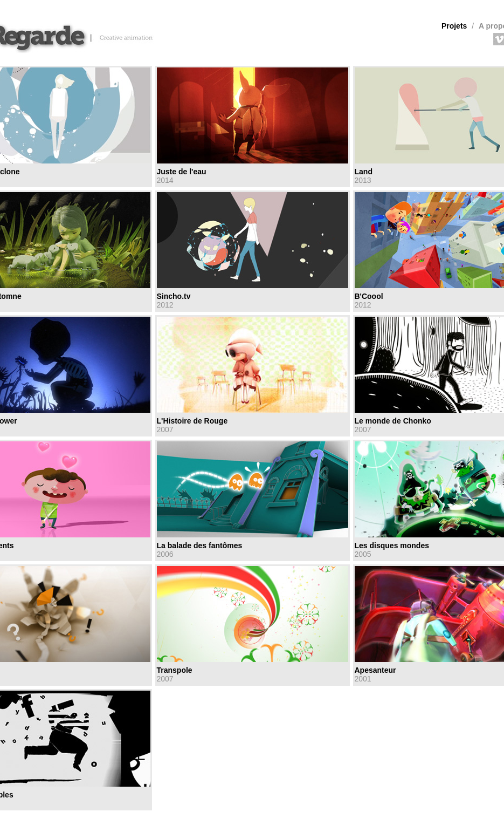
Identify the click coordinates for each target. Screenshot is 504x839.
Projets (454, 26)
